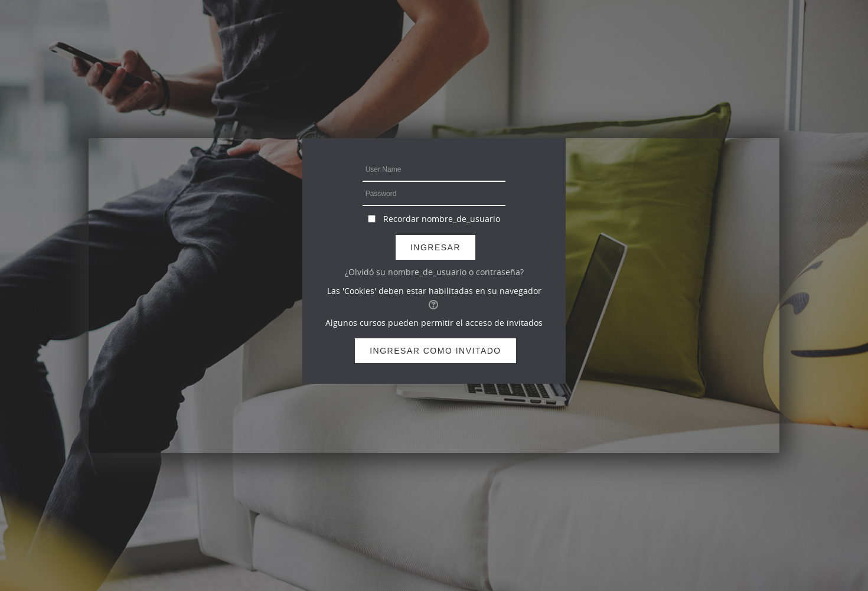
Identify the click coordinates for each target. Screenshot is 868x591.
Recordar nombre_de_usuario (442, 219)
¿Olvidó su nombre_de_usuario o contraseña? (434, 272)
